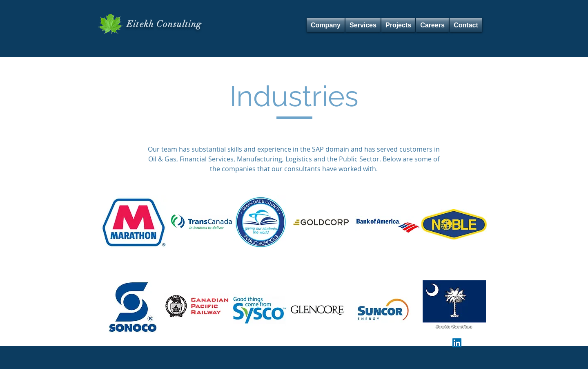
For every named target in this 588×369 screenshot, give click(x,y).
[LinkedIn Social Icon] (457, 343)
